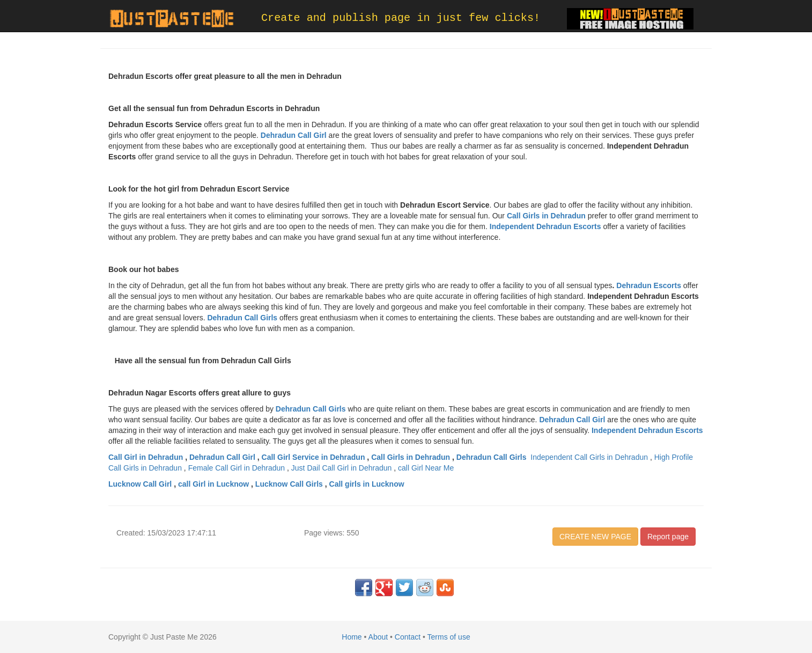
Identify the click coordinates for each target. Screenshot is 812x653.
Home (352, 637)
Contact (408, 637)
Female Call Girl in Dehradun (237, 468)
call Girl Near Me (426, 468)
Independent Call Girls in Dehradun (589, 457)
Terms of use (449, 637)
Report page (668, 537)
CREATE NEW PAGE (595, 537)
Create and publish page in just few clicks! (401, 18)
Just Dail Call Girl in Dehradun (342, 468)
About (378, 637)
